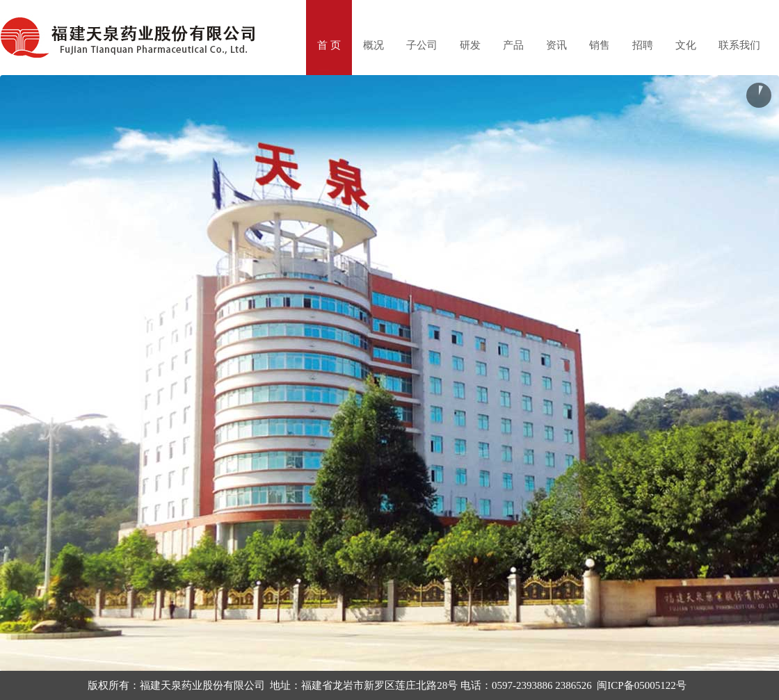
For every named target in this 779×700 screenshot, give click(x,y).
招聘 (643, 45)
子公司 (422, 45)
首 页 (329, 45)
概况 (374, 45)
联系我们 (739, 45)
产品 (513, 45)
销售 (600, 45)
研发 (470, 45)
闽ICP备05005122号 (641, 685)
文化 (686, 45)
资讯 (556, 45)
